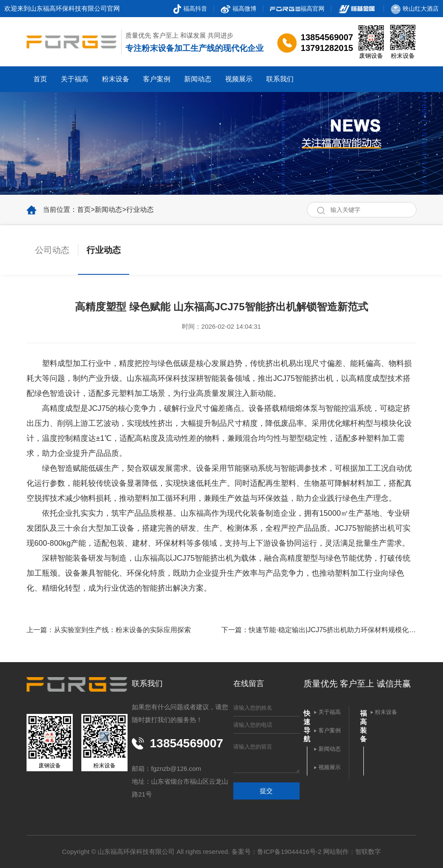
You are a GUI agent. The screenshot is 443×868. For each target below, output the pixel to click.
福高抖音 (190, 9)
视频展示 (239, 79)
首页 (40, 79)
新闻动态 (198, 79)
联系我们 (280, 79)
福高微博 (239, 9)
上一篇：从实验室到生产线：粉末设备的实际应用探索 (109, 630)
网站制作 (336, 852)
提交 (266, 791)
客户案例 (157, 79)
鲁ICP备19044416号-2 (289, 852)
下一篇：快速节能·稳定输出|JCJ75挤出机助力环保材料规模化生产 (319, 630)
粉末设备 (116, 79)
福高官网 (297, 9)
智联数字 (368, 852)
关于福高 (74, 79)
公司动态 (52, 250)
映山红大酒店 (415, 9)
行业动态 (140, 210)
